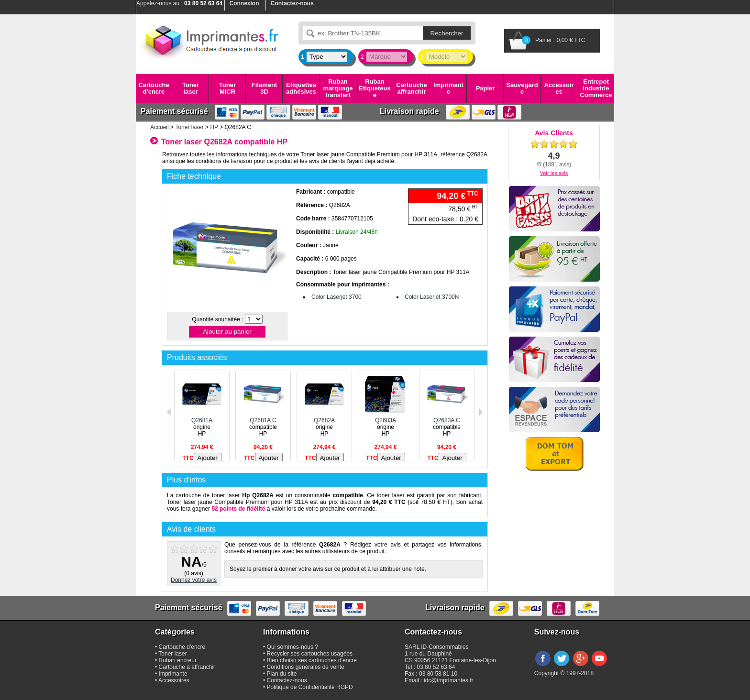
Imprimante (448, 88)
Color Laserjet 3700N (432, 297)
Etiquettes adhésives (301, 88)
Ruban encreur (178, 660)
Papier (485, 88)
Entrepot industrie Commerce (596, 88)
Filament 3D (264, 88)
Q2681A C (263, 417)
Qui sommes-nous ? (292, 647)
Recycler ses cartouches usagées (310, 654)
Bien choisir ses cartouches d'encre (312, 660)
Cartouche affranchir (411, 88)
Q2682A (324, 417)
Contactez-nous (287, 680)
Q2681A (202, 417)
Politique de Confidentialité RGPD (310, 687)
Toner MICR (227, 88)
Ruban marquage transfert (338, 88)
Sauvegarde (522, 88)
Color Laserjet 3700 (336, 297)
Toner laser (191, 88)
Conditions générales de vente (306, 667)
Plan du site (282, 674)
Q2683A (386, 417)
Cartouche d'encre (154, 88)
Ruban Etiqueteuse (375, 88)
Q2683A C (447, 417)
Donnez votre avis (194, 580)
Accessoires (559, 88)
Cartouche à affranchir (187, 667)
